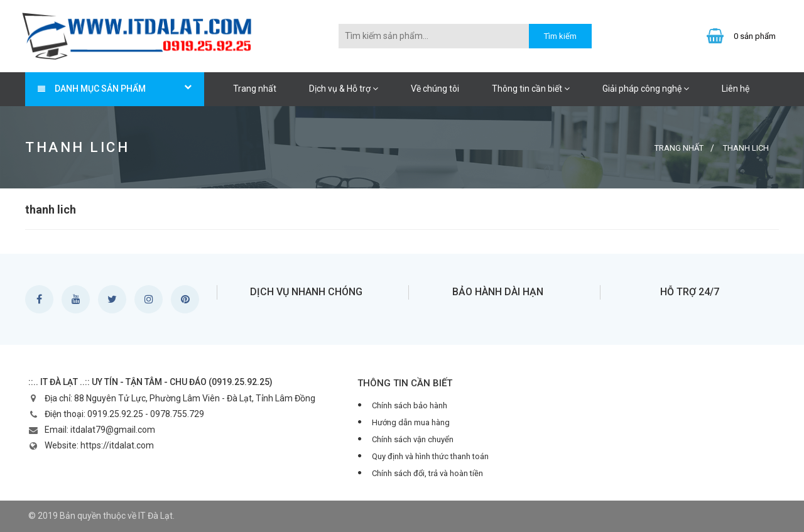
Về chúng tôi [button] (435, 89)
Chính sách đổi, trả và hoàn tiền (427, 473)
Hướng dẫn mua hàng (411, 422)
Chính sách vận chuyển (413, 439)
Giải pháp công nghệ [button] (646, 89)
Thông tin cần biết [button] (531, 89)
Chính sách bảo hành (410, 405)
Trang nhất (255, 89)
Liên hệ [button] (736, 89)
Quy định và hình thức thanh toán (430, 456)
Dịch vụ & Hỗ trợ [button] (344, 89)
